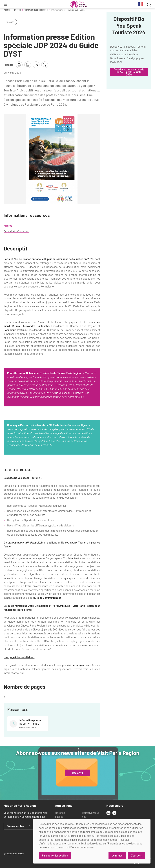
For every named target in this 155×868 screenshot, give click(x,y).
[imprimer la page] (19, 65)
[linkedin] (108, 813)
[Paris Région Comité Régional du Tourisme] (78, 4)
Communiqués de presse (36, 10)
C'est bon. (136, 856)
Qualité (10, 22)
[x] (114, 813)
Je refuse (117, 856)
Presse (17, 10)
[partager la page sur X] (45, 65)
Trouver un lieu (15, 826)
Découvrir (78, 773)
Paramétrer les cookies (55, 856)
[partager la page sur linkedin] (36, 65)
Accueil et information (16, 231)
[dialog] (92, 841)
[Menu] (6, 4)
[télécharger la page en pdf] (28, 65)
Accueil (7, 10)
